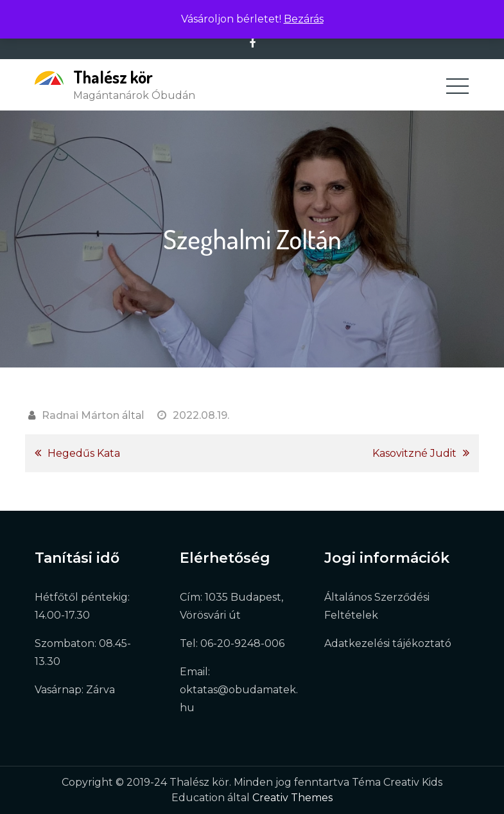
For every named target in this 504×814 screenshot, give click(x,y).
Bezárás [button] (304, 19)
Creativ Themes (292, 798)
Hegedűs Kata (84, 453)
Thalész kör (113, 77)
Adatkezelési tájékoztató (388, 643)
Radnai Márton (81, 415)
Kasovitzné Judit (414, 453)
